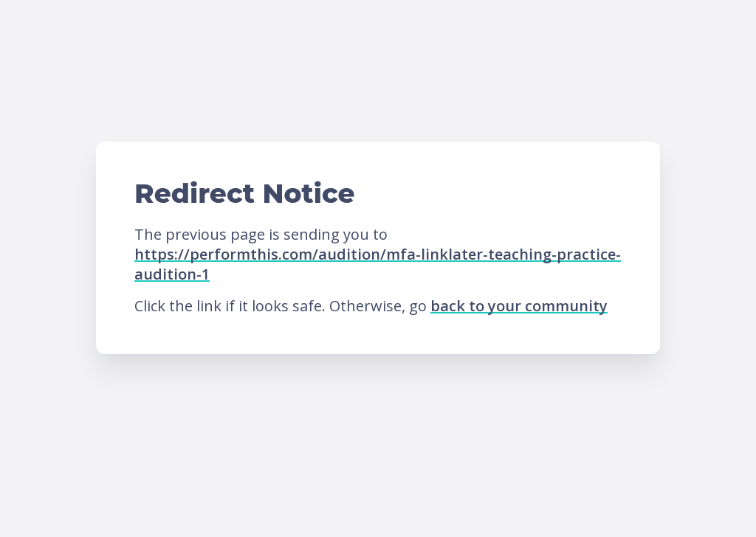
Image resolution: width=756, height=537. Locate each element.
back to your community (519, 306)
